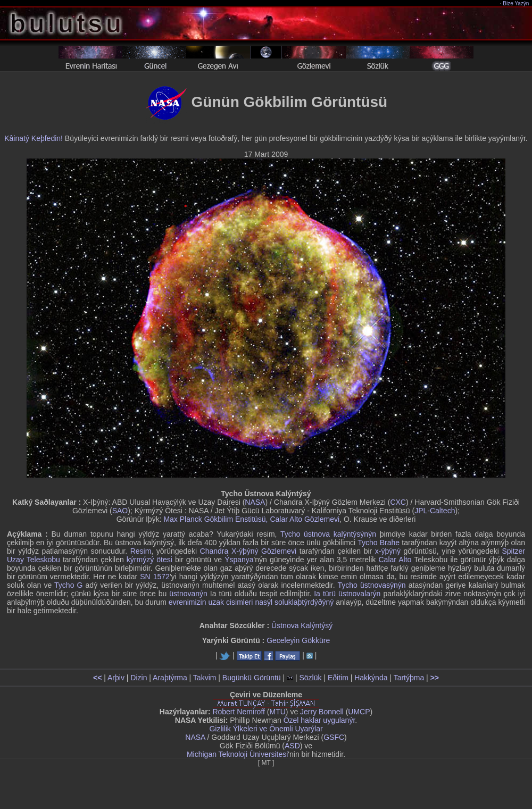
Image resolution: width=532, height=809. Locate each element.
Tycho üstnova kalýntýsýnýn (328, 534)
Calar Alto (395, 560)
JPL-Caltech (435, 511)
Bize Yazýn (516, 3)
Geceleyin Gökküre (298, 640)
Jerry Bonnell (322, 712)
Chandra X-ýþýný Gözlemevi (248, 551)
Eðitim (338, 678)
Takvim (205, 678)
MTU (278, 712)
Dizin (139, 678)
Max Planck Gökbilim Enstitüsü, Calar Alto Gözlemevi (251, 519)
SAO (120, 511)
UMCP (359, 712)
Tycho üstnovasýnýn (371, 585)
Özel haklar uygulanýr (319, 720)
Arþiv (116, 678)
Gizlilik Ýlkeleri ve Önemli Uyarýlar (266, 729)
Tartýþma (409, 678)
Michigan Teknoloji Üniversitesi (237, 754)
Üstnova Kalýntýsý (302, 625)
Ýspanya (239, 560)
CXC (398, 502)
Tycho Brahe (379, 543)
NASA (255, 502)
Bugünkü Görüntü (252, 678)
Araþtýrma (170, 678)
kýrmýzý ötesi (149, 560)
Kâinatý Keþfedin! (34, 138)
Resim (141, 551)
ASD (292, 746)
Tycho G (68, 585)
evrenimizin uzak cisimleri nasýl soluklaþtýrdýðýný (251, 602)
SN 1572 (155, 577)
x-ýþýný (388, 551)
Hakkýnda (371, 678)
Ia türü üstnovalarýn (347, 594)
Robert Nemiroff (239, 712)
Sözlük (310, 678)
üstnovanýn (188, 594)
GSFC (334, 737)
